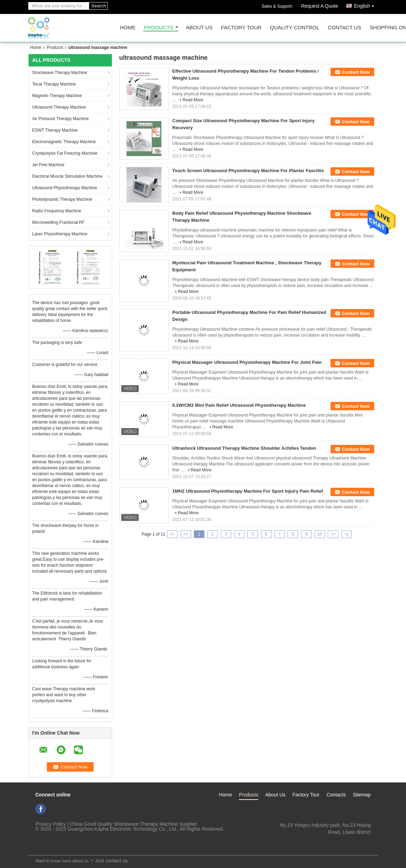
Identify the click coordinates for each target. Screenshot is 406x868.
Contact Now (356, 72)
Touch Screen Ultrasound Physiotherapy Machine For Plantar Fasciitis (248, 171)
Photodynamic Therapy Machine (62, 199)
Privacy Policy (50, 824)
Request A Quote (320, 6)
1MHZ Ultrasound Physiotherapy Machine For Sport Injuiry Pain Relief (248, 491)
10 (320, 534)
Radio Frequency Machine (57, 211)
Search (99, 6)
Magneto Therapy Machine (57, 96)
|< (172, 534)
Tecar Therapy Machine (54, 84)
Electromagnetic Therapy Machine (64, 142)
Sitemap (362, 795)
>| (347, 534)
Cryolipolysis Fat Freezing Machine (65, 153)
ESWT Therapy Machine (55, 130)
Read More (193, 100)
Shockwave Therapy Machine (60, 73)
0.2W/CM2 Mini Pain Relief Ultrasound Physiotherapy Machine (239, 405)
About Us (199, 28)
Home (128, 28)
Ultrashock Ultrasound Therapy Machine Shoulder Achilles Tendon (244, 448)
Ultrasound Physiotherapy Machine (65, 188)
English (366, 5)
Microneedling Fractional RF (58, 222)
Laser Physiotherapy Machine (60, 234)
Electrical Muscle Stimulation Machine (67, 176)
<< (186, 534)
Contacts (336, 795)
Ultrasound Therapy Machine (59, 107)
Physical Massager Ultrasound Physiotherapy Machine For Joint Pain (247, 362)
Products (159, 28)
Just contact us (111, 861)
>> (333, 534)
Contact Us (345, 28)
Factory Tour (241, 28)
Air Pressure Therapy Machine (60, 119)
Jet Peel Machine (48, 165)
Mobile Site (43, 846)
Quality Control (295, 28)
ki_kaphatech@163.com (345, 839)
